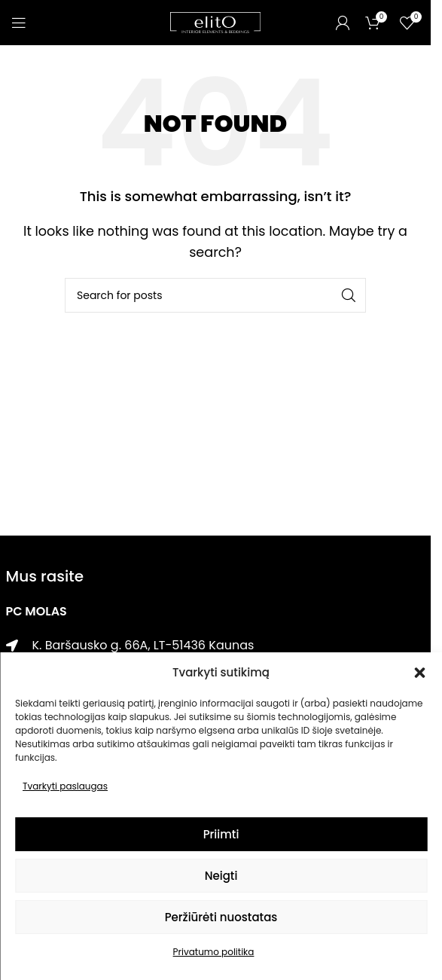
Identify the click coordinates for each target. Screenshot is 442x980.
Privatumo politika (214, 952)
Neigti (221, 876)
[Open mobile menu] (19, 23)
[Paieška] (215, 295)
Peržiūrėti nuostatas (221, 917)
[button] (419, 673)
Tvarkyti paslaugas (65, 786)
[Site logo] (215, 21)
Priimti (221, 834)
